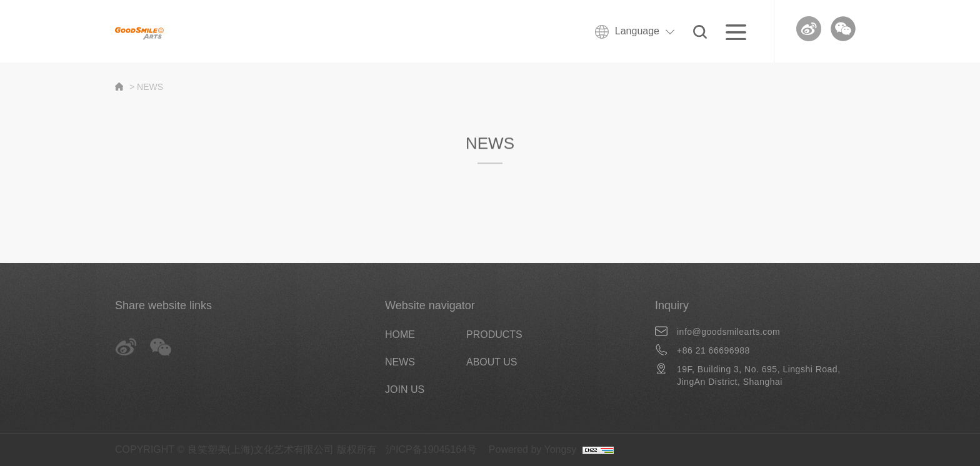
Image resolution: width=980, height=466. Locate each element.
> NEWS (146, 87)
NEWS (400, 362)
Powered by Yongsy (533, 449)
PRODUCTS (494, 335)
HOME (400, 335)
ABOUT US (492, 362)
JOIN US (405, 389)
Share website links (163, 305)
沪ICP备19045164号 (431, 449)
